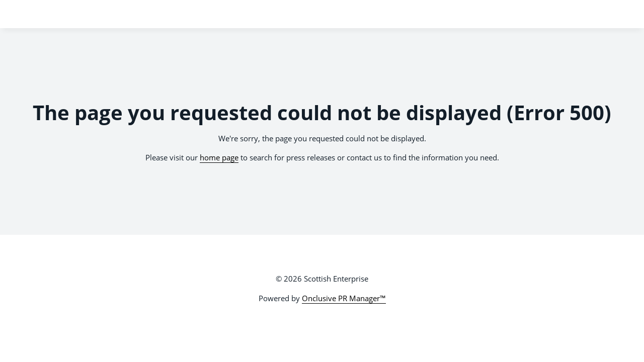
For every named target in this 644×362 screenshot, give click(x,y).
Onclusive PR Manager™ (344, 298)
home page (219, 157)
